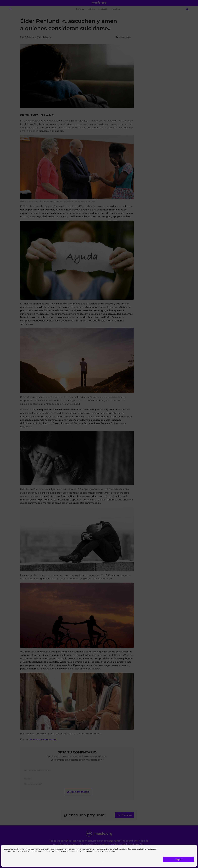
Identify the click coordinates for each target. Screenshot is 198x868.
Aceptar (178, 859)
